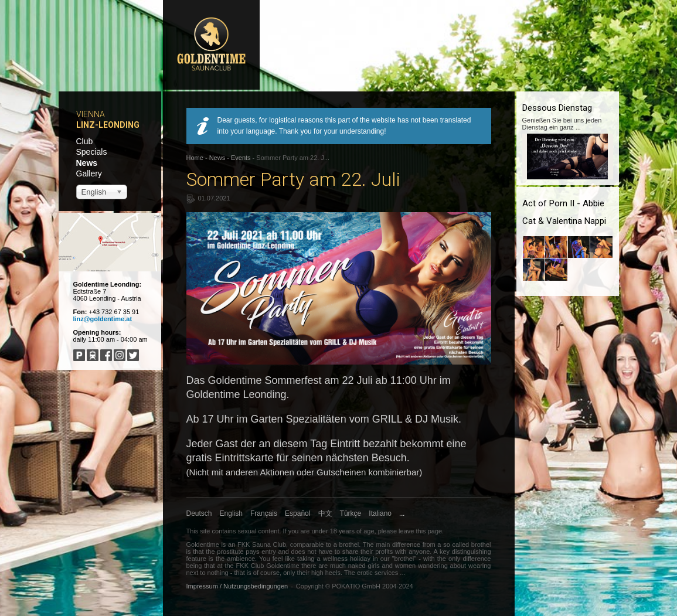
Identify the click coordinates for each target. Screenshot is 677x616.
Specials (92, 152)
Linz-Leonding (108, 125)
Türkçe (351, 513)
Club (85, 141)
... (402, 513)
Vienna (91, 114)
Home (195, 158)
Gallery (89, 173)
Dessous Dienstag (557, 108)
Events (241, 158)
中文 (325, 513)
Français (264, 513)
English (231, 513)
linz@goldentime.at (103, 319)
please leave (396, 531)
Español (297, 513)
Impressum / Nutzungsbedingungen (237, 586)
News (87, 163)
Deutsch (199, 513)
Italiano (380, 513)
